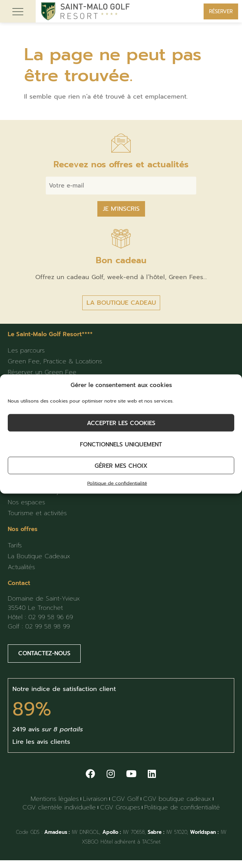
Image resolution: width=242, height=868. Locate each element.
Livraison (95, 799)
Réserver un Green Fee (42, 372)
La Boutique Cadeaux (39, 556)
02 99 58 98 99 (48, 627)
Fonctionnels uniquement (121, 444)
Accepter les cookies (121, 423)
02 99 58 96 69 (51, 617)
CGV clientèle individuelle (59, 807)
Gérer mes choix (121, 465)
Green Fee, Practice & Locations (55, 361)
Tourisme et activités (37, 513)
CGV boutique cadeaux (177, 799)
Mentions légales (55, 799)
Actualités (21, 567)
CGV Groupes (120, 807)
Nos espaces (26, 502)
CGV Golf (125, 799)
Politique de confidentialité (117, 483)
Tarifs (15, 545)
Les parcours (26, 351)
